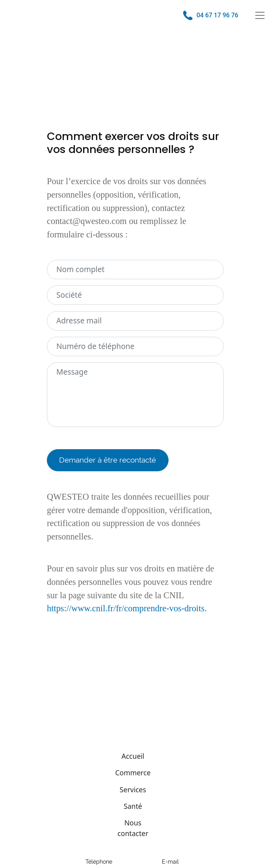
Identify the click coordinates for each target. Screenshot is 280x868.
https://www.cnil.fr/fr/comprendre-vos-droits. (127, 608)
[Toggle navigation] (260, 15)
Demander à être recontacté (108, 460)
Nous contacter (133, 828)
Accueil (133, 756)
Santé (133, 806)
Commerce (133, 773)
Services (133, 790)
